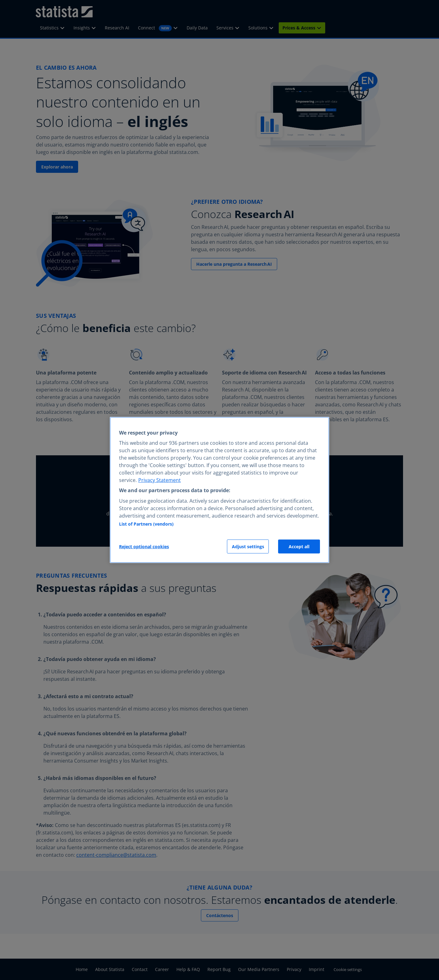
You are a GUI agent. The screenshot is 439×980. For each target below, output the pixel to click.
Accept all (299, 547)
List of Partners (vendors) (146, 524)
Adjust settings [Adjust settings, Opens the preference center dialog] (248, 547)
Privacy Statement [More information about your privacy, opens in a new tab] (160, 480)
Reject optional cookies (144, 547)
